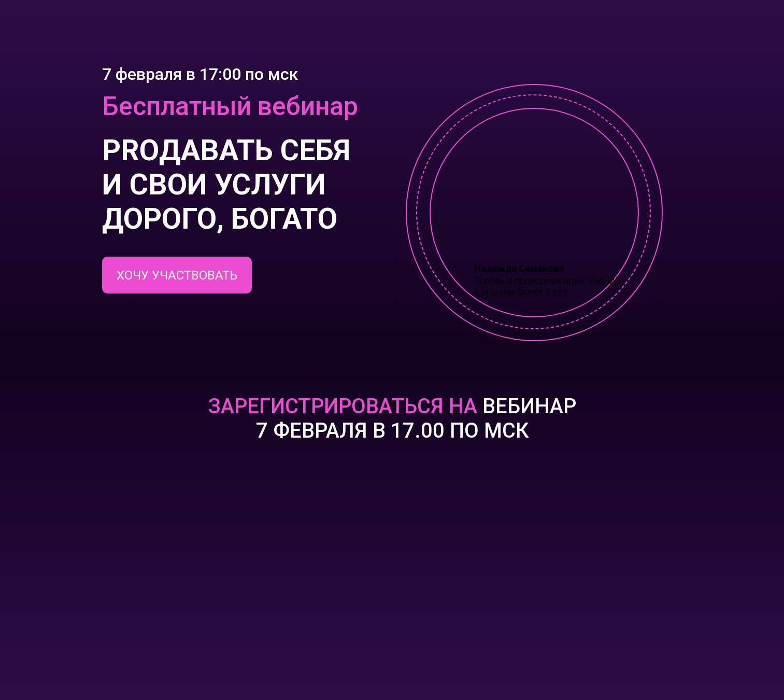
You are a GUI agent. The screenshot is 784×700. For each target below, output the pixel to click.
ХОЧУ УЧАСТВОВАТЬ (177, 275)
